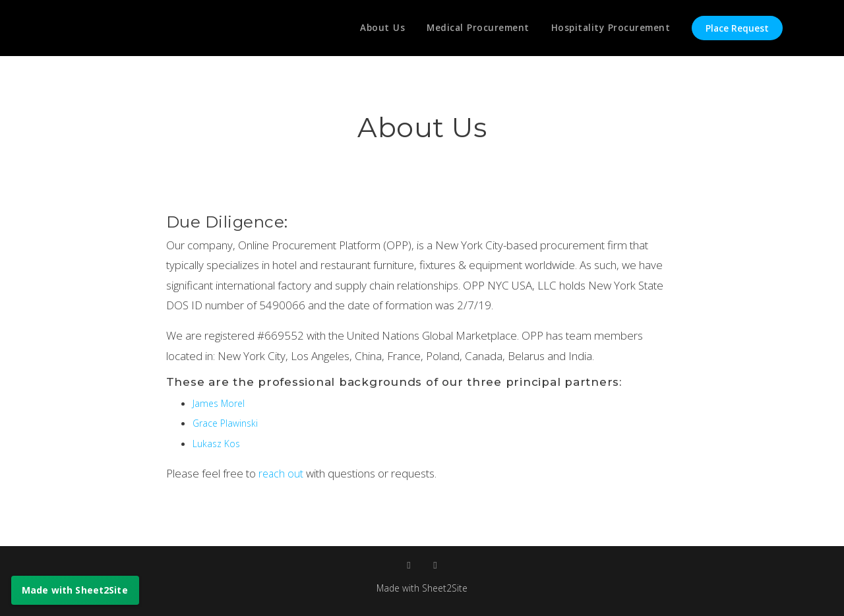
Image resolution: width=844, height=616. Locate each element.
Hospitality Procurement (610, 28)
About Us (376, 28)
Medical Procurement (474, 28)
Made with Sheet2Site (422, 588)
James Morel (220, 403)
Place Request (737, 28)
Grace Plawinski (227, 423)
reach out (283, 473)
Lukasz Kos (217, 443)
